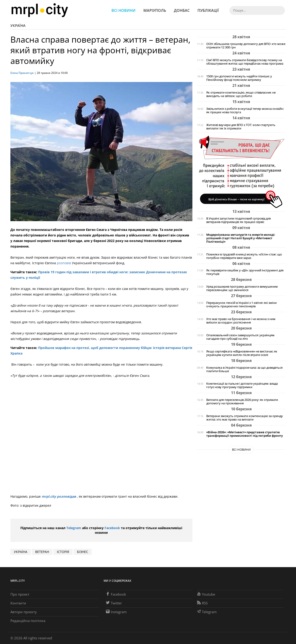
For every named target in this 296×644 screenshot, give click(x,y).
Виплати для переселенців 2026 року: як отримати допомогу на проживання (242, 402)
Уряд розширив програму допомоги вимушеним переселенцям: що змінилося (242, 288)
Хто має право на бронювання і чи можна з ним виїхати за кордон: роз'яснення (241, 321)
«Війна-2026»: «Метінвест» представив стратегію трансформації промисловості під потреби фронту (245, 434)
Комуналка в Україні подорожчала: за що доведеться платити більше (244, 369)
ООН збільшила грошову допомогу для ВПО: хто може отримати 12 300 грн (246, 46)
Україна (18, 25)
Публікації (208, 10)
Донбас (182, 10)
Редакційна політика (28, 621)
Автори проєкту (24, 612)
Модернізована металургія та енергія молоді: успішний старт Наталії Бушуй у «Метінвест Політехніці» (241, 238)
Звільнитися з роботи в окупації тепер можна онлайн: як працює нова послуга (245, 110)
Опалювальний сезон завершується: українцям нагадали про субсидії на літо (240, 337)
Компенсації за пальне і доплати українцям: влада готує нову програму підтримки (242, 385)
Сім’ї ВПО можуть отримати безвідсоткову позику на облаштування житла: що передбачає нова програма (245, 62)
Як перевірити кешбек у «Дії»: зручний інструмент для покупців (245, 272)
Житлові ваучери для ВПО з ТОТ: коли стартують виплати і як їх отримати (241, 127)
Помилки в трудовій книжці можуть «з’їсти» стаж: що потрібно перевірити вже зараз (244, 256)
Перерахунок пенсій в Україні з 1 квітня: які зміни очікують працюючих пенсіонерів (241, 305)
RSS (202, 603)
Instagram (116, 612)
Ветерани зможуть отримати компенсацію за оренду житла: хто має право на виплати (245, 418)
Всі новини (123, 10)
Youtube (206, 594)
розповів (64, 263)
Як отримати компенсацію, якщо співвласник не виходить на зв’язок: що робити (241, 94)
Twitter (114, 603)
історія (63, 552)
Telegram (74, 528)
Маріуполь (155, 10)
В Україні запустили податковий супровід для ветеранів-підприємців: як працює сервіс (239, 220)
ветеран (42, 552)
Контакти (18, 603)
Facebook (112, 528)
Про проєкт (20, 594)
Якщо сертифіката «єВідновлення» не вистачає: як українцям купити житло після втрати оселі (242, 353)
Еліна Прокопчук (22, 73)
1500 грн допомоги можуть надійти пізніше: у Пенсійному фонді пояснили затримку (239, 78)
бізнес (83, 552)
